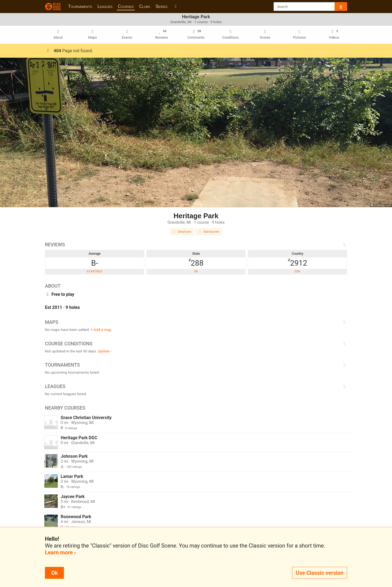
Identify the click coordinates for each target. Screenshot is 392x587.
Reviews (196, 245)
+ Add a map (101, 330)
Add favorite (209, 232)
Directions (182, 232)
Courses (126, 6)
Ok (54, 573)
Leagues (105, 6)
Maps (196, 322)
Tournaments (80, 6)
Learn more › (60, 552)
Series (161, 6)
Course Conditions (196, 344)
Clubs (145, 6)
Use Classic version (320, 573)
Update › (105, 351)
